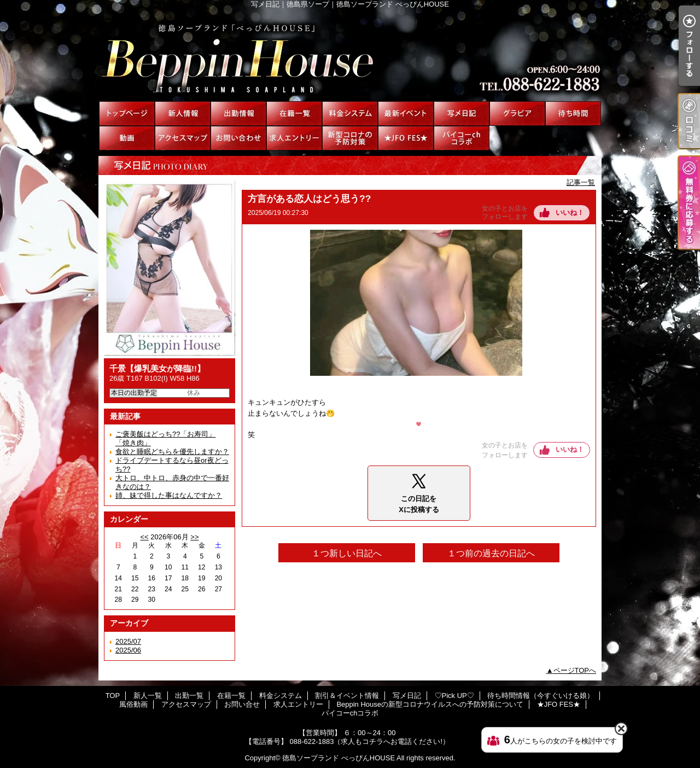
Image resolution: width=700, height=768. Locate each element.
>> (194, 537)
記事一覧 (581, 182)
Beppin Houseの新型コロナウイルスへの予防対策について (350, 138)
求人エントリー (294, 138)
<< (144, 537)
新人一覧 (183, 114)
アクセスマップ (183, 138)
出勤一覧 (238, 114)
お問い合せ (238, 138)
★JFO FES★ (406, 138)
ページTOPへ (575, 670)
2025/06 (128, 650)
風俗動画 (127, 138)
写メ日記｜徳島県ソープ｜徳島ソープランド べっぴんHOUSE (350, 55)
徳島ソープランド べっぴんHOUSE (339, 758)
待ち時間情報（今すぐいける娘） (573, 114)
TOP (127, 114)
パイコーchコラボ (462, 138)
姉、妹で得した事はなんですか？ (169, 495)
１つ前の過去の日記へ (491, 553)
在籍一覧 (294, 114)
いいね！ (570, 213)
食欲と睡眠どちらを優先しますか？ (172, 452)
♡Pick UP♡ (517, 114)
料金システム (350, 114)
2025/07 (128, 641)
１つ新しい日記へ (347, 553)
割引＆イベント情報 (406, 114)
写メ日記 (462, 114)
